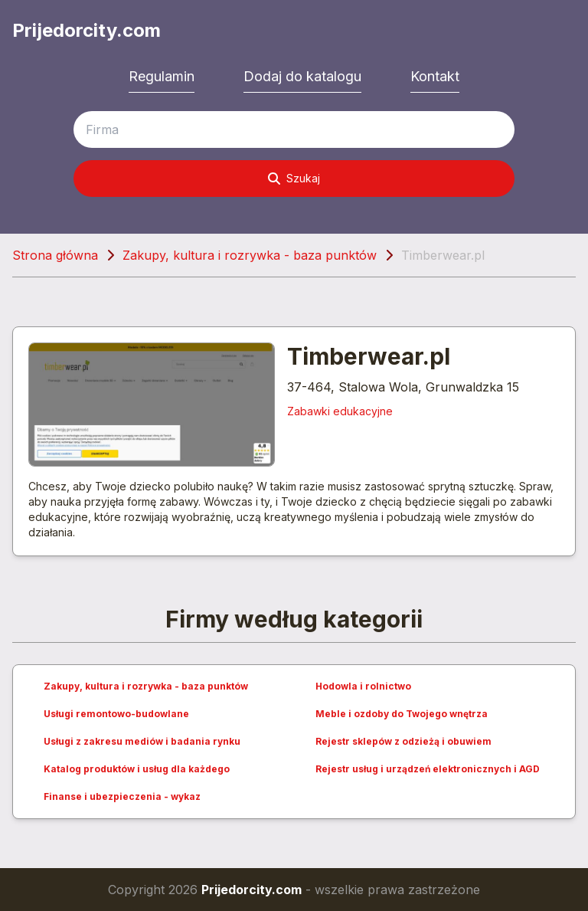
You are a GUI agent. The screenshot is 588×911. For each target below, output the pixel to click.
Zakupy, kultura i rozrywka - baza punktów (250, 255)
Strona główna (55, 255)
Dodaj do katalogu (302, 76)
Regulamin (162, 76)
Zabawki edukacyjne (340, 411)
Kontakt (435, 76)
